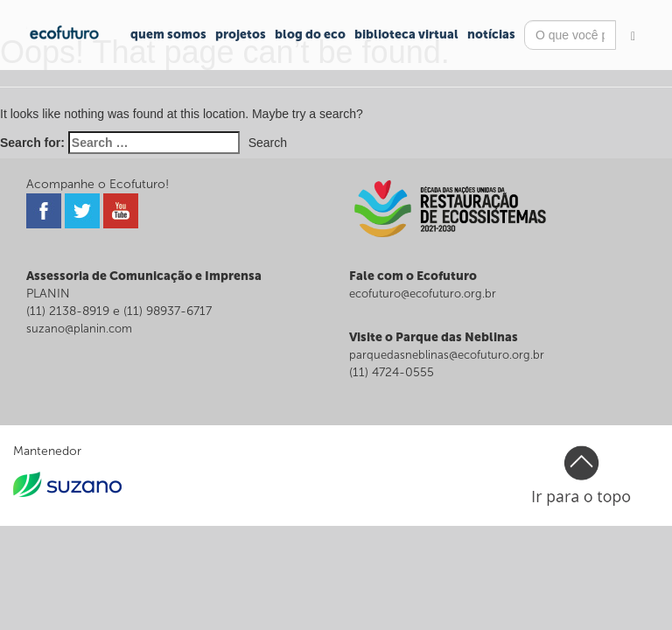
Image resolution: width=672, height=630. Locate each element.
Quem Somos (168, 35)
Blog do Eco (310, 35)
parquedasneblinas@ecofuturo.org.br (447, 355)
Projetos (241, 35)
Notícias (491, 35)
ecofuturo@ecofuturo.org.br (423, 294)
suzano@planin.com (79, 329)
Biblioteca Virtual (406, 35)
